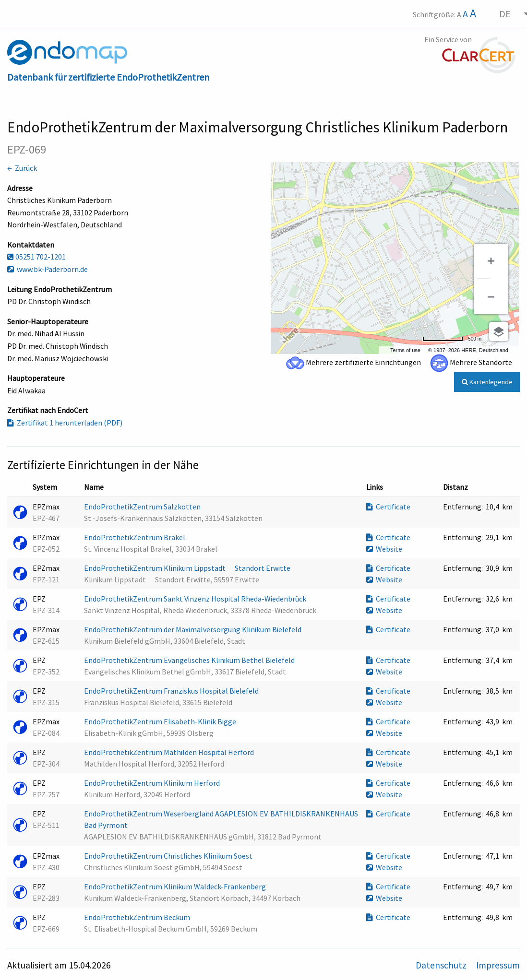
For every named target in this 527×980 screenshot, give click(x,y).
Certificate (388, 507)
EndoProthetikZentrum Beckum (138, 917)
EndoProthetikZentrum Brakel (135, 537)
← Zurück (22, 168)
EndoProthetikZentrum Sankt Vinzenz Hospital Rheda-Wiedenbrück (196, 599)
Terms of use (405, 350)
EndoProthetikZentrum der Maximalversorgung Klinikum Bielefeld (193, 629)
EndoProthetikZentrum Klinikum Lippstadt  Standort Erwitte (188, 568)
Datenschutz (442, 965)
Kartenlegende (487, 382)
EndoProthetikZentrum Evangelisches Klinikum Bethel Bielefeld (190, 660)
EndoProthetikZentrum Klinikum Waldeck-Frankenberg (176, 886)
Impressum (498, 965)
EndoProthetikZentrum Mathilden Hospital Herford (170, 752)
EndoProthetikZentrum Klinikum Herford (153, 783)
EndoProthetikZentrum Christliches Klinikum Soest (169, 856)
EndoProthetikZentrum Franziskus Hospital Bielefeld (172, 691)
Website (384, 549)
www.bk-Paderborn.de (48, 269)
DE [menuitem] (505, 14)
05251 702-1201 (36, 257)
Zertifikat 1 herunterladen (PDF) (65, 423)
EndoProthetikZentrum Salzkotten (143, 507)
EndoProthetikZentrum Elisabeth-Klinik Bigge (161, 721)
